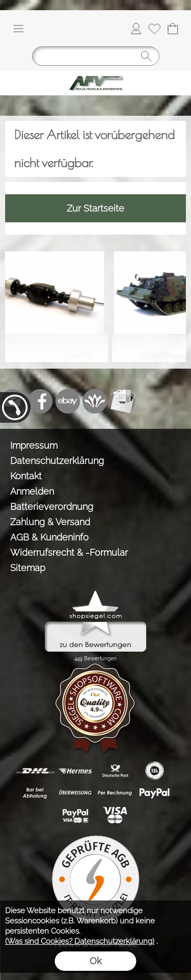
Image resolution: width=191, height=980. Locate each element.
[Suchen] (96, 56)
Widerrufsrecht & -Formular (69, 552)
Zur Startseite (95, 208)
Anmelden (32, 491)
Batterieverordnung (52, 507)
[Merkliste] (154, 29)
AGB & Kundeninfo (49, 537)
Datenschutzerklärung (57, 461)
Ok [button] (95, 961)
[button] (18, 29)
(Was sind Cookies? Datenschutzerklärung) (80, 941)
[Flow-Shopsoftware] (95, 401)
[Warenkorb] (173, 29)
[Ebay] (68, 401)
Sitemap (28, 568)
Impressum (34, 445)
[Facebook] (40, 401)
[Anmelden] (136, 29)
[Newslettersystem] (123, 401)
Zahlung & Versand (50, 522)
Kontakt (26, 476)
